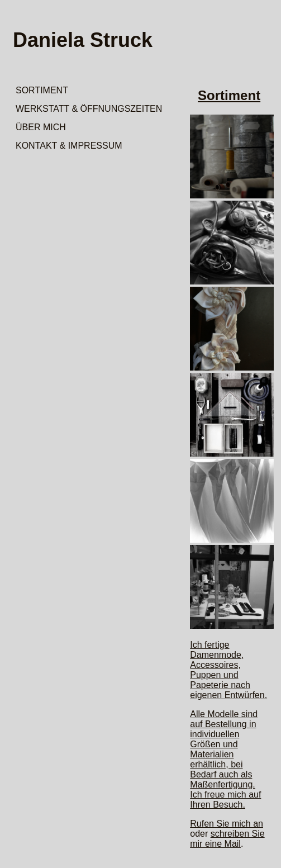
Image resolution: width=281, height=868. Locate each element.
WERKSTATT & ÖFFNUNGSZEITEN (89, 109)
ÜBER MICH (41, 127)
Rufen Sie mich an (227, 824)
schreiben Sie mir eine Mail (227, 839)
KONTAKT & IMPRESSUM (69, 146)
